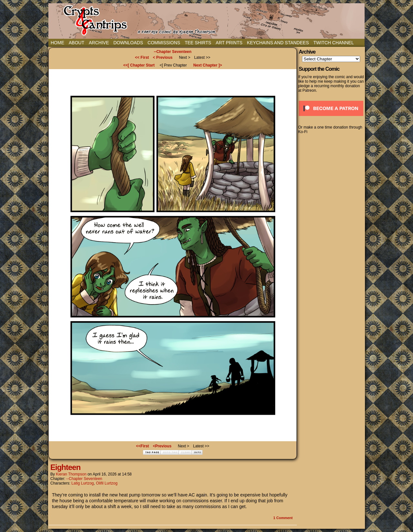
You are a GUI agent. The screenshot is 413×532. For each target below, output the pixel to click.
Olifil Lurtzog (107, 483)
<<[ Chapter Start (139, 65)
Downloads (128, 43)
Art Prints (229, 43)
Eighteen (65, 467)
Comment (283, 518)
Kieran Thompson (71, 474)
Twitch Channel (333, 43)
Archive (99, 43)
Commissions (164, 43)
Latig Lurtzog (82, 483)
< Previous (163, 57)
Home (57, 43)
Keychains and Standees (278, 43)
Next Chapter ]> (208, 65)
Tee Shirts (198, 43)
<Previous (162, 446)
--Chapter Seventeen (173, 52)
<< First (142, 57)
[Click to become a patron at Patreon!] (331, 118)
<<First (143, 446)
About (76, 43)
